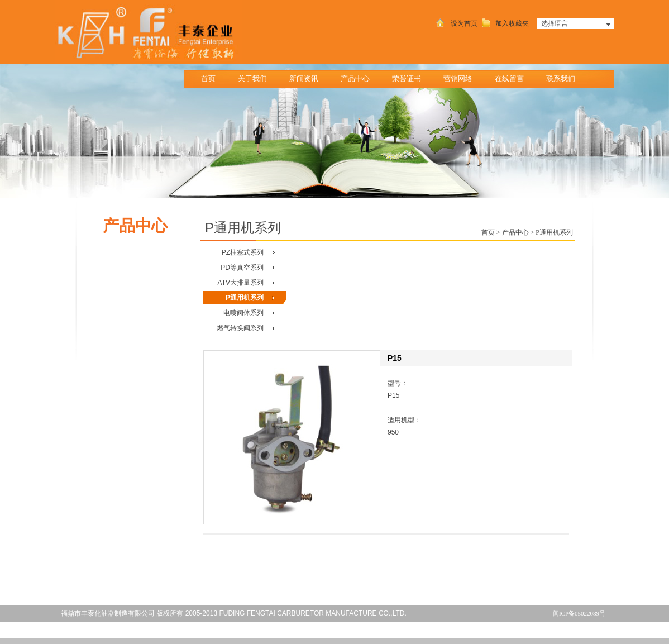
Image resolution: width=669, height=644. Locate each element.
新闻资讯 (307, 76)
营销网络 (458, 78)
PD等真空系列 (242, 268)
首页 (208, 78)
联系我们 (564, 76)
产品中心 (359, 76)
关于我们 (256, 76)
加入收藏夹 (504, 23)
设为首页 (456, 23)
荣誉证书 (407, 78)
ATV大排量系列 (241, 283)
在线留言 (509, 78)
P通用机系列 (245, 298)
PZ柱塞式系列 (243, 252)
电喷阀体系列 (243, 313)
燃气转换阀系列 (240, 328)
